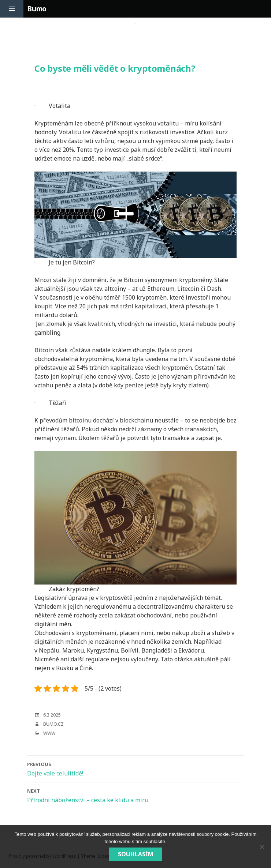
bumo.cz (53, 724)
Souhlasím (136, 854)
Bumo (37, 9)
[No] (262, 847)
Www (49, 733)
